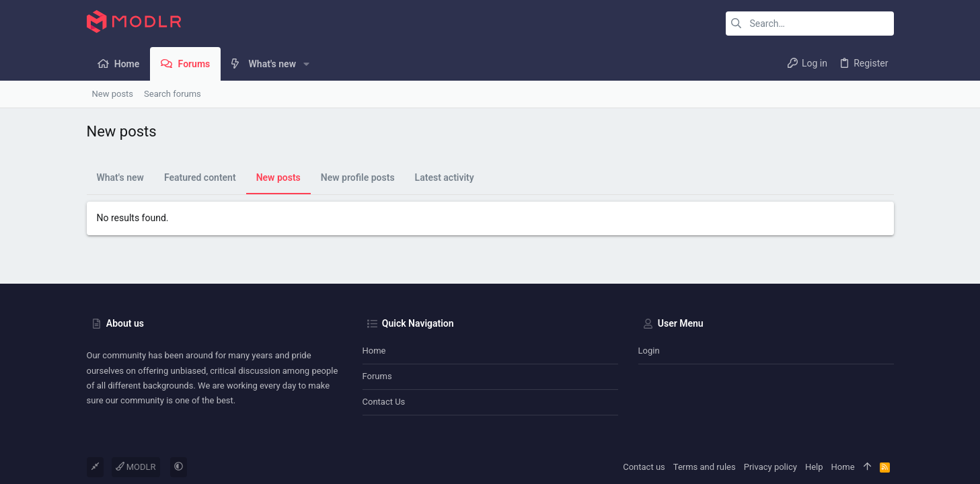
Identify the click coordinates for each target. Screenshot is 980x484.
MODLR (136, 467)
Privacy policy (770, 467)
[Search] (810, 24)
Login (649, 351)
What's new (120, 177)
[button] (306, 64)
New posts (278, 177)
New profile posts (358, 177)
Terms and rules (705, 467)
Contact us (384, 402)
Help (814, 467)
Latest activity (445, 177)
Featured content (200, 177)
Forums (377, 376)
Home (374, 351)
